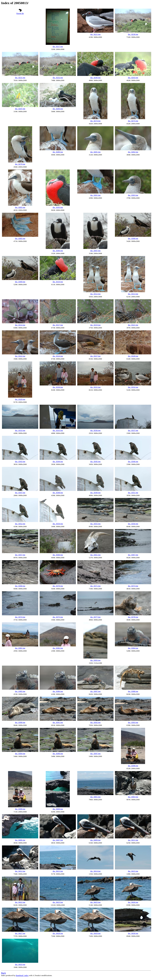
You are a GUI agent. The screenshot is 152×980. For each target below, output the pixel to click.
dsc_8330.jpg (58, 387)
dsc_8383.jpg (95, 660)
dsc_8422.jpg (20, 902)
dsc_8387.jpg (95, 691)
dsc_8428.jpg (58, 933)
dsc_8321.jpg (133, 325)
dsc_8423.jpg (58, 902)
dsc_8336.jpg (95, 430)
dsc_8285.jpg (20, 207)
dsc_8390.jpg (20, 722)
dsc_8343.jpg (20, 461)
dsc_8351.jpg (133, 493)
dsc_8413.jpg (58, 871)
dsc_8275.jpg (133, 121)
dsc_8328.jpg (133, 356)
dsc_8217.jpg (58, 46)
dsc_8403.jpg (133, 797)
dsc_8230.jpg (133, 34)
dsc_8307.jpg (95, 251)
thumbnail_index (22, 975)
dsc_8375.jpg (58, 617)
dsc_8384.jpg (133, 648)
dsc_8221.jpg (95, 34)
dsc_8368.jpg (20, 586)
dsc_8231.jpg (20, 78)
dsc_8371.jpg (95, 586)
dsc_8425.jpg (95, 902)
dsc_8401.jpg (95, 797)
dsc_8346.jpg (133, 461)
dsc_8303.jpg (133, 195)
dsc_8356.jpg (133, 524)
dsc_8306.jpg (58, 251)
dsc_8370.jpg (58, 586)
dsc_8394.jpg (20, 753)
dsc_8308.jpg (133, 238)
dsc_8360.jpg (58, 555)
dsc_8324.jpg (58, 356)
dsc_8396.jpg (58, 753)
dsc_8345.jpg (95, 461)
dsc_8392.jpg (95, 722)
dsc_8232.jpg (58, 78)
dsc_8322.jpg (20, 356)
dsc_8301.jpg (95, 195)
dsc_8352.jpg (20, 524)
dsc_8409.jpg (95, 840)
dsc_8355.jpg (95, 524)
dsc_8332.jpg (133, 387)
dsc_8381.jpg (20, 648)
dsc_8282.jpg (133, 152)
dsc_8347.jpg (20, 493)
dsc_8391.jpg (58, 722)
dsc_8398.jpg (133, 766)
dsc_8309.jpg (20, 282)
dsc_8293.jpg (58, 207)
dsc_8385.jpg (20, 691)
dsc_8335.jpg (58, 430)
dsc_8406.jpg (20, 840)
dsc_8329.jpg (20, 399)
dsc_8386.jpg (58, 691)
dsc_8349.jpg (95, 493)
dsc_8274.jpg (95, 121)
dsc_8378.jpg (133, 617)
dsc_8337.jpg (133, 430)
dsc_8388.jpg (133, 691)
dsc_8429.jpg (95, 933)
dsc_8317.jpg (58, 325)
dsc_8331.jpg (95, 387)
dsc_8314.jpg (20, 325)
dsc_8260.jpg (58, 109)
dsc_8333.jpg (20, 430)
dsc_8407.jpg (58, 840)
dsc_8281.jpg (95, 152)
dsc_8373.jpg (133, 586)
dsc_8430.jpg (133, 933)
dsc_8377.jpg (95, 617)
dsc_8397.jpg (95, 753)
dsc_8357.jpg (20, 555)
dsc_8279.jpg (20, 164)
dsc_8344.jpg (58, 461)
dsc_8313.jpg (133, 294)
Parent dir (20, 13)
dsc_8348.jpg (58, 493)
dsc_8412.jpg (20, 871)
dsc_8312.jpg (95, 294)
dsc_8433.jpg (20, 964)
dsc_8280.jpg (58, 152)
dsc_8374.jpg (20, 617)
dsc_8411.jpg (133, 840)
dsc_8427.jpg (20, 933)
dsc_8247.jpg (20, 109)
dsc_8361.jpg (95, 555)
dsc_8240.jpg (95, 78)
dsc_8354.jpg (58, 524)
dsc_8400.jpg (58, 809)
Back (3, 973)
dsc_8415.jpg (133, 871)
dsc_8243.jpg (133, 78)
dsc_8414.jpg (95, 871)
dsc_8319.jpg (95, 325)
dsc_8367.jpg (133, 555)
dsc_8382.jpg (58, 648)
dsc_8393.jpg (133, 722)
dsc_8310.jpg (58, 282)
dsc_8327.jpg (95, 356)
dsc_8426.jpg (133, 902)
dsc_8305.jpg (20, 238)
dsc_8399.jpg (20, 809)
